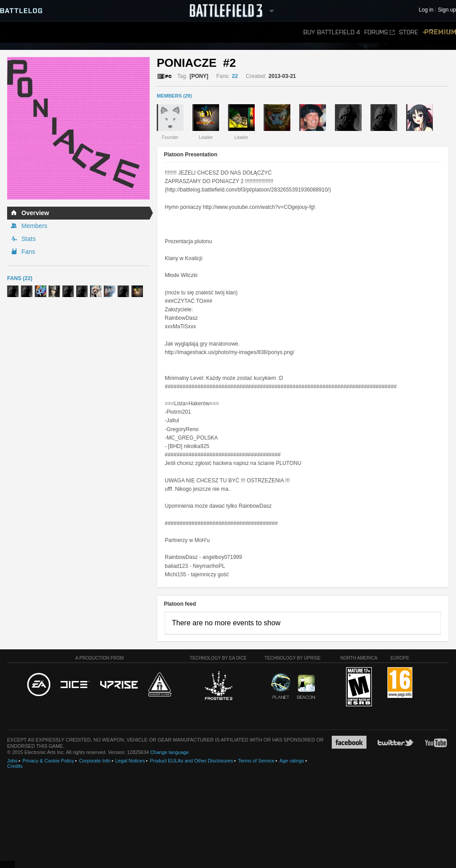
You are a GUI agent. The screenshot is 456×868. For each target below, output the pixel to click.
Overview (35, 213)
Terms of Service (256, 761)
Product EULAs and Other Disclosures (191, 761)
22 (235, 76)
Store (409, 32)
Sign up (447, 10)
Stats (28, 239)
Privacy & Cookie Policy (48, 761)
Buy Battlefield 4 (332, 32)
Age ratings (292, 761)
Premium (439, 32)
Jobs (12, 761)
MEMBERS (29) (174, 96)
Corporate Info (94, 761)
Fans (28, 252)
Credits (15, 766)
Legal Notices (130, 761)
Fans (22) (20, 278)
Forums (379, 32)
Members (34, 226)
